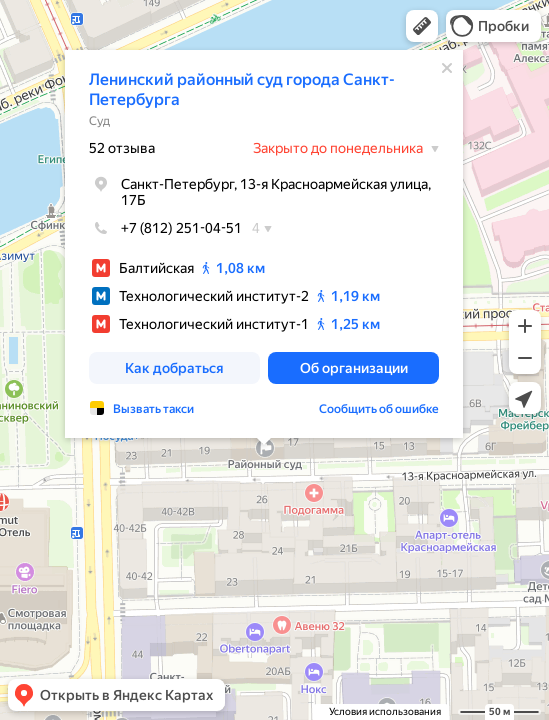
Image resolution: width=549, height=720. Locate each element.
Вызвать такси (153, 409)
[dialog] (264, 244)
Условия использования (385, 711)
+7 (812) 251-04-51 (165, 228)
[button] (422, 26)
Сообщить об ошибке (379, 409)
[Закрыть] (447, 68)
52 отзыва (122, 148)
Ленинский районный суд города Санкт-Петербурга (242, 89)
